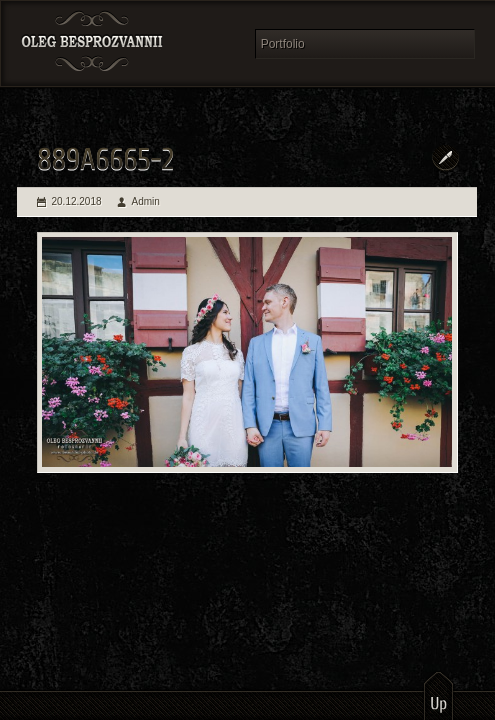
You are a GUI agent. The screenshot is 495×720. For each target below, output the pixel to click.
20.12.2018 (77, 201)
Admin (146, 201)
